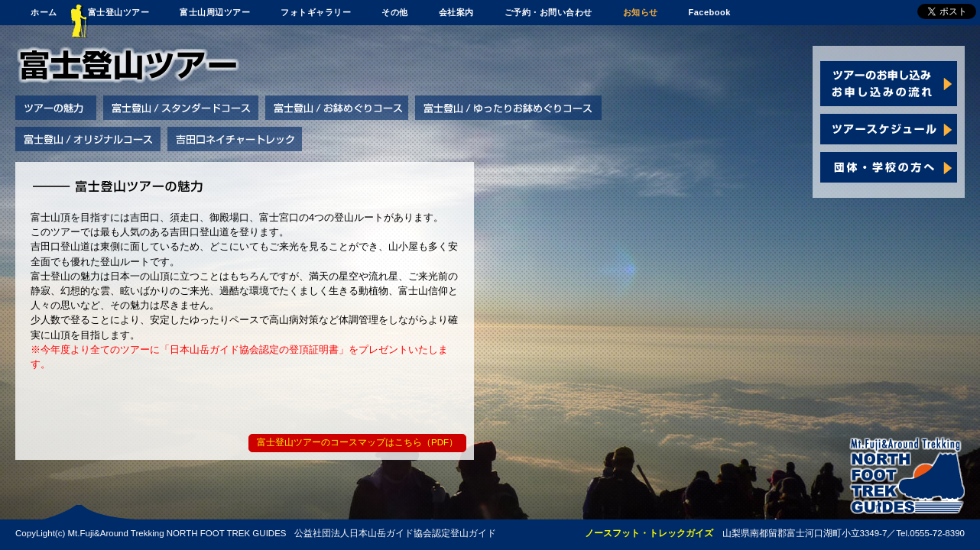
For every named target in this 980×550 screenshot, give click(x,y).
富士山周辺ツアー (215, 12)
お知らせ (641, 12)
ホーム (44, 12)
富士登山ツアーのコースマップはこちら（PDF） (357, 442)
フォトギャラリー (316, 12)
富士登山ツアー (119, 12)
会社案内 (456, 12)
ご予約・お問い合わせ (548, 12)
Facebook (710, 12)
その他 (395, 12)
